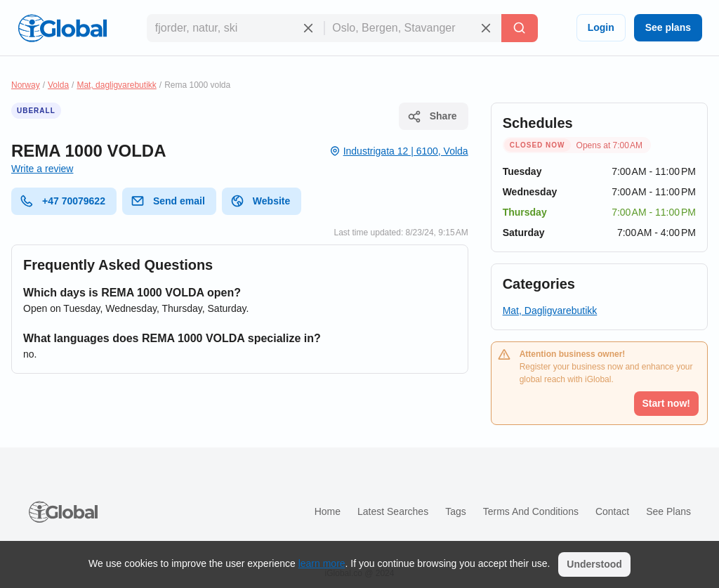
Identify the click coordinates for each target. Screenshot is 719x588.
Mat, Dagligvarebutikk (550, 311)
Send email (168, 201)
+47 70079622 (62, 201)
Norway (26, 85)
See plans (668, 27)
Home (328, 511)
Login (601, 27)
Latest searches (393, 511)
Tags (456, 511)
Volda (58, 85)
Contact (612, 511)
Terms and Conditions (531, 511)
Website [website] (260, 201)
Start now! (666, 403)
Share (432, 117)
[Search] (520, 28)
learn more (322, 563)
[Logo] (62, 28)
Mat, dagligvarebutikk (116, 85)
